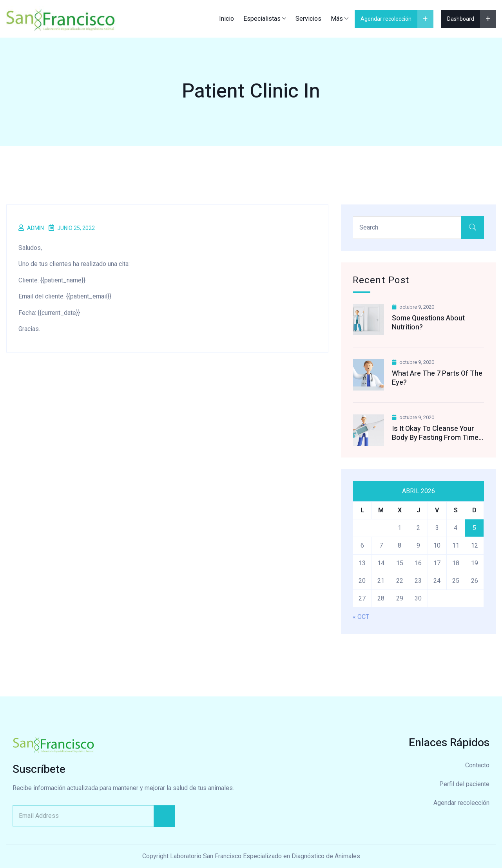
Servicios (308, 19)
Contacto (477, 765)
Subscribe (164, 816)
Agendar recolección (461, 803)
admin (35, 228)
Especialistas (262, 19)
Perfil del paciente (464, 784)
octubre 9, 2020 (413, 307)
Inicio (227, 19)
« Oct (361, 617)
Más (337, 19)
